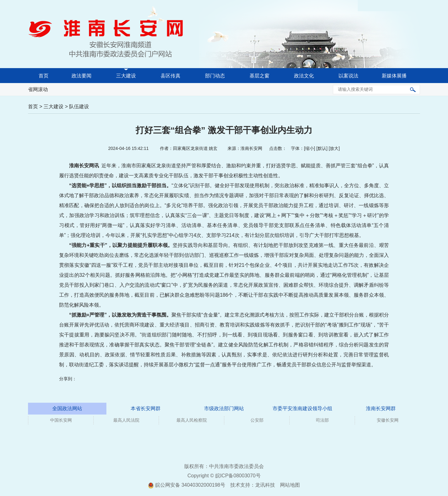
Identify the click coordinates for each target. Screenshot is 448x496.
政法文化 (304, 76)
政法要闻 (82, 76)
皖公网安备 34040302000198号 (187, 485)
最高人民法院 (126, 420)
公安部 (257, 420)
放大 (334, 148)
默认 (322, 148)
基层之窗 (259, 76)
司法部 (322, 420)
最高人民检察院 (192, 420)
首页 (44, 76)
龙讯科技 (265, 485)
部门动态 (215, 76)
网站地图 (290, 485)
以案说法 (348, 76)
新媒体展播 (394, 76)
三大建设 (126, 76)
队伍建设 (79, 107)
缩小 (310, 148)
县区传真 (170, 76)
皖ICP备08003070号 (238, 476)
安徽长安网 (388, 420)
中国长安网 (61, 420)
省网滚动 (38, 89)
